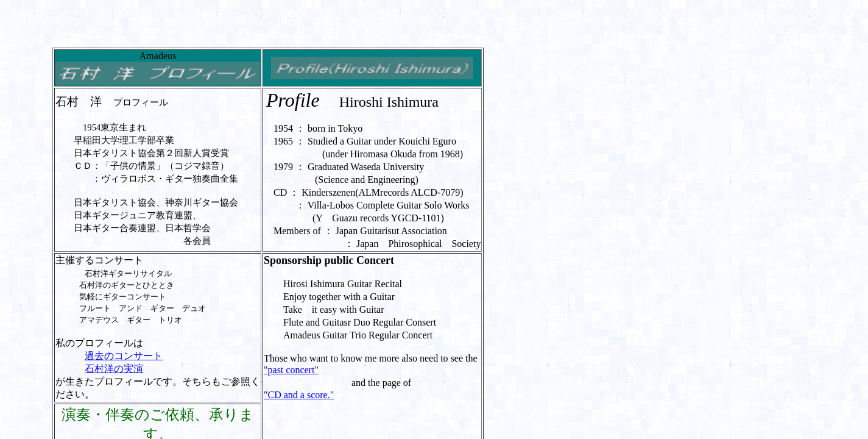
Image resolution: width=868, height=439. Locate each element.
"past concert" (291, 370)
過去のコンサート (124, 356)
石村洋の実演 (114, 369)
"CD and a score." (299, 395)
